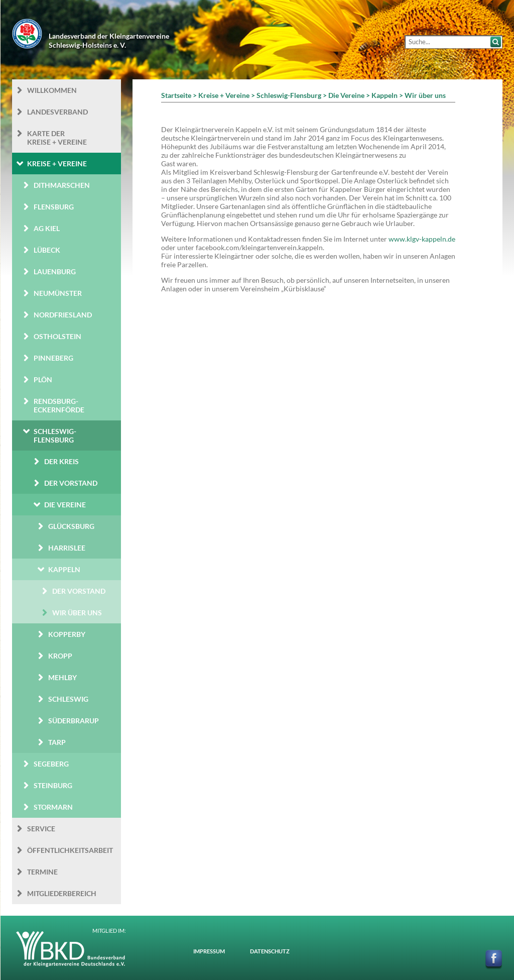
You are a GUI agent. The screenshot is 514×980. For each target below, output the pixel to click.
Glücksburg (71, 526)
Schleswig (68, 699)
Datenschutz (270, 951)
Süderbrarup (74, 721)
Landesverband (57, 112)
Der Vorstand (71, 483)
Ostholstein (57, 336)
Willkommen (52, 90)
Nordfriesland (63, 315)
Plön (43, 379)
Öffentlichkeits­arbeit (70, 850)
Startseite (176, 95)
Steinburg (53, 785)
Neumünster (58, 293)
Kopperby (67, 634)
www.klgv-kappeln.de (422, 239)
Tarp (57, 742)
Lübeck (47, 250)
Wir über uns (77, 613)
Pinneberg (53, 358)
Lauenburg (55, 271)
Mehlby (62, 677)
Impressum (209, 951)
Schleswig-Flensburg (55, 435)
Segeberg (51, 764)
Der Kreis (61, 461)
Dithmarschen (62, 185)
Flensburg (54, 207)
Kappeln (64, 569)
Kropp (60, 656)
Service (41, 829)
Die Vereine (65, 505)
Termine (42, 872)
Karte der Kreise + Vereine (57, 138)
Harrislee (67, 548)
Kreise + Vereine (57, 164)
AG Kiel (47, 228)
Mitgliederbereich (62, 893)
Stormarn (53, 807)
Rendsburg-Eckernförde (59, 405)
